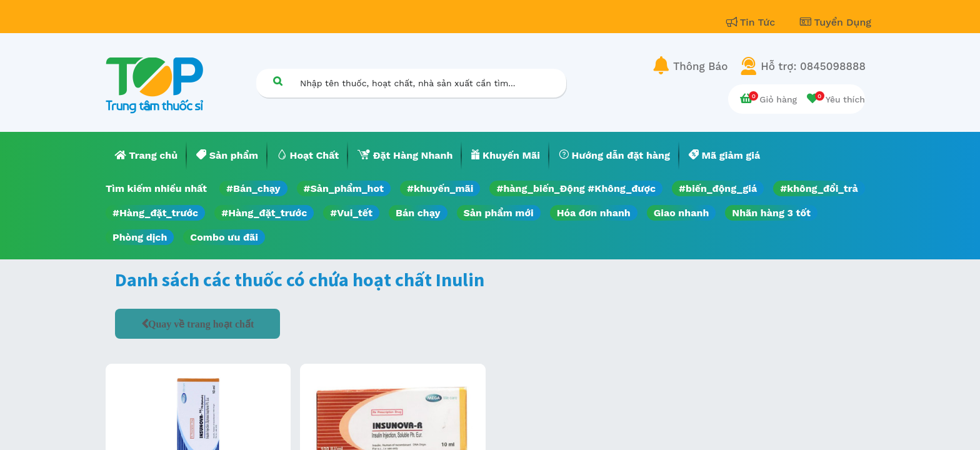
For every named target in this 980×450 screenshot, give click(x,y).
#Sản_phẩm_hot (344, 188)
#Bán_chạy (253, 188)
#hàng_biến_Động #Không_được (576, 188)
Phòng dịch (140, 237)
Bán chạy (418, 213)
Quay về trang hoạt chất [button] (201, 324)
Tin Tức (752, 22)
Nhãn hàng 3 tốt (771, 213)
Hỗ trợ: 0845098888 (813, 66)
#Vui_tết (351, 213)
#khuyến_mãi (440, 188)
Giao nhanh (682, 213)
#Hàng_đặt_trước (155, 213)
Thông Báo (700, 66)
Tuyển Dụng (836, 22)
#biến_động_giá (718, 188)
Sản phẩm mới (499, 213)
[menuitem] (146, 156)
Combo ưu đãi (224, 237)
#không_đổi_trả (819, 188)
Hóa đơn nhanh (594, 213)
